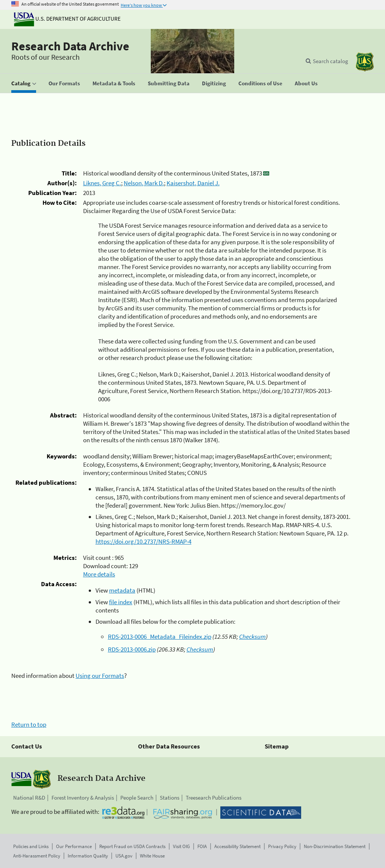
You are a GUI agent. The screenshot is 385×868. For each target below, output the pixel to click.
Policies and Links (31, 846)
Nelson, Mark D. (144, 183)
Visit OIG (181, 846)
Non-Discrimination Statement (335, 846)
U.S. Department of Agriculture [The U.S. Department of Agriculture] (67, 19)
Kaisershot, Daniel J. (193, 183)
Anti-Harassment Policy (37, 856)
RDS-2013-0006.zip (132, 649)
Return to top (29, 724)
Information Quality (88, 856)
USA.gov (124, 856)
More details (99, 574)
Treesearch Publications (214, 798)
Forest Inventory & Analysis (83, 798)
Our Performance (74, 846)
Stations (170, 798)
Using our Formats (100, 676)
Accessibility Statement (237, 846)
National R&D (29, 798)
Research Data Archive (70, 46)
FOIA (202, 846)
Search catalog (330, 61)
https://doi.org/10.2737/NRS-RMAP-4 (143, 541)
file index (121, 602)
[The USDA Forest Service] (365, 62)
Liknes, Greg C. (102, 183)
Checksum (252, 637)
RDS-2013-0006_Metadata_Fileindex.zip (160, 637)
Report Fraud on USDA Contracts (132, 846)
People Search (137, 798)
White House (152, 856)
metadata (122, 590)
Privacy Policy (282, 846)
